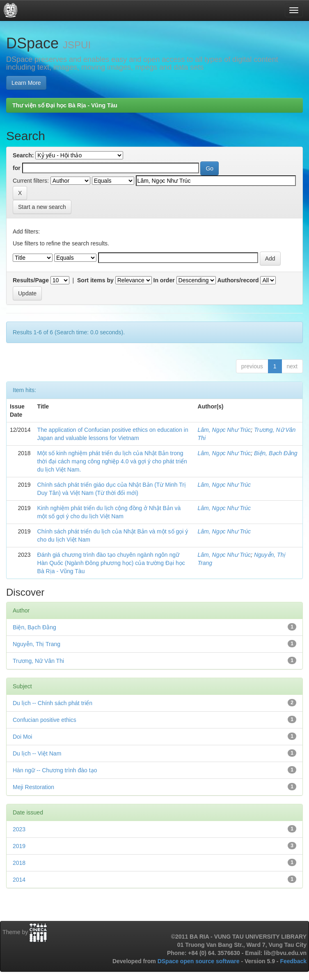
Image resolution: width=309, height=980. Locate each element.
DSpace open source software (199, 961)
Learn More (26, 83)
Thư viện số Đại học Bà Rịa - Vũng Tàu (65, 105)
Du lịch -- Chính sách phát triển (53, 703)
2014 (19, 880)
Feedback (293, 961)
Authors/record (238, 280)
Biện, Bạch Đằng (276, 453)
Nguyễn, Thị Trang (37, 644)
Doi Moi (22, 737)
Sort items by (95, 280)
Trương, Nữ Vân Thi (38, 661)
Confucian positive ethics (45, 720)
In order (164, 280)
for (17, 168)
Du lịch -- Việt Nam (37, 753)
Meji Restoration (33, 787)
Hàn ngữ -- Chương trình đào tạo (55, 770)
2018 (19, 863)
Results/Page (31, 280)
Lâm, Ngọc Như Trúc (224, 430)
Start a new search (42, 207)
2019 (19, 846)
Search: (23, 155)
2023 (19, 829)
